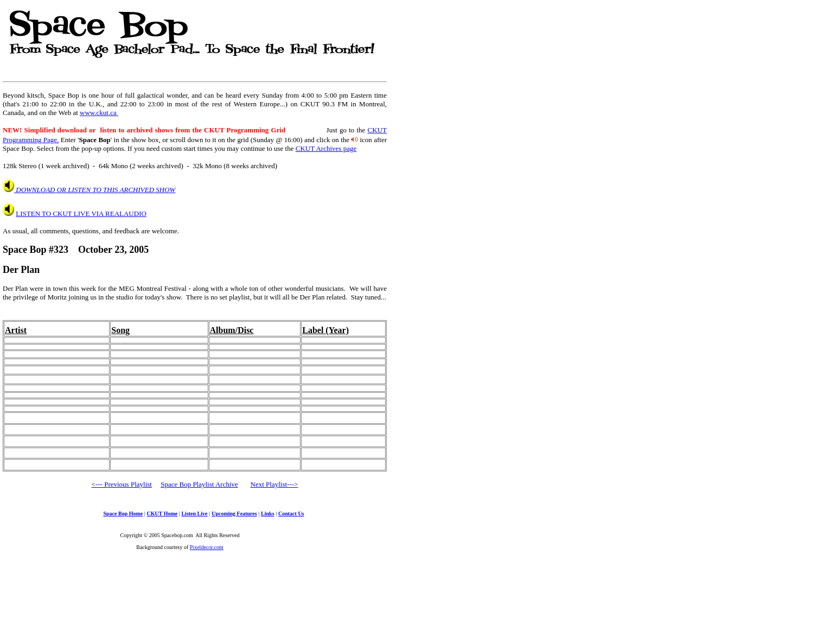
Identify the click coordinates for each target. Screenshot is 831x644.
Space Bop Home (123, 514)
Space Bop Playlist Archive (199, 484)
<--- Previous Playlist (122, 484)
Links (267, 514)
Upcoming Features (234, 514)
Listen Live (194, 514)
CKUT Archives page (326, 148)
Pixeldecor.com (207, 547)
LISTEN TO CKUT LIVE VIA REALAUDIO (81, 213)
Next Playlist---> (274, 484)
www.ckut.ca (99, 113)
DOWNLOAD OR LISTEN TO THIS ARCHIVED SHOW (95, 190)
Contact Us (291, 514)
